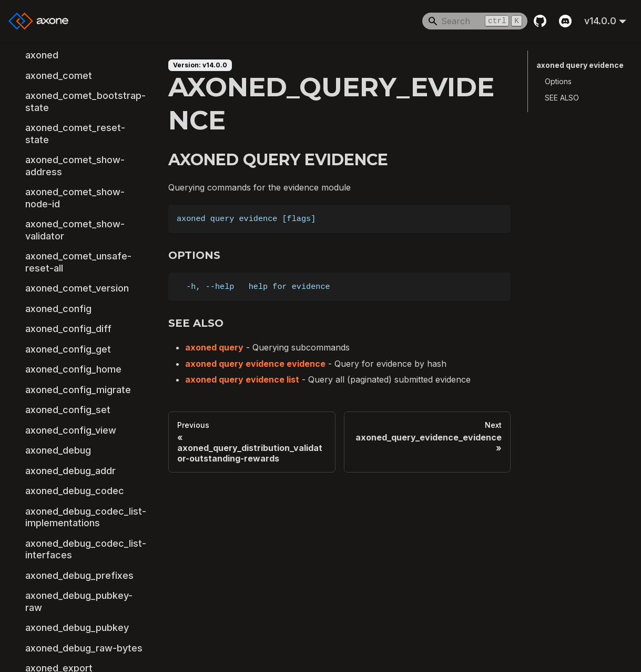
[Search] (475, 21)
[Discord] (565, 21)
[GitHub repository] (540, 21)
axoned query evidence (580, 65)
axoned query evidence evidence (255, 364)
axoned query (214, 347)
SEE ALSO (562, 98)
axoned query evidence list (242, 379)
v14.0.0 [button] (600, 21)
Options (558, 81)
